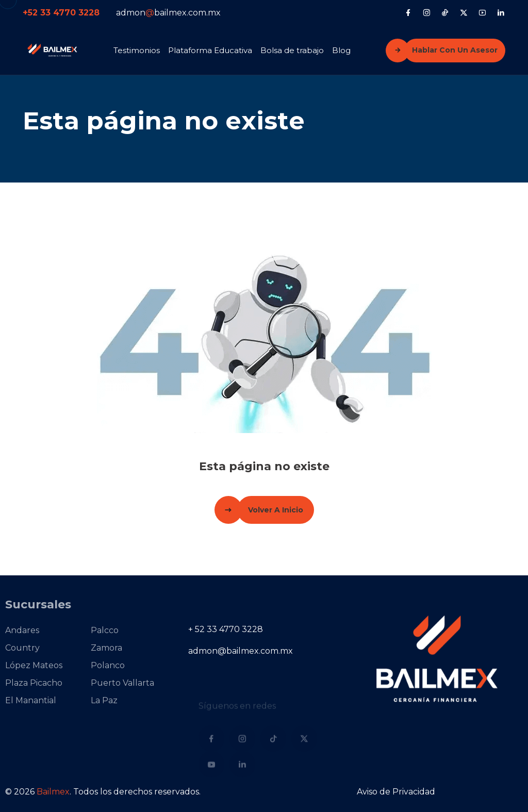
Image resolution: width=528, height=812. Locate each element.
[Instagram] (427, 12)
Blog (341, 50)
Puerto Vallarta (112, 683)
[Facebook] (408, 12)
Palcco (94, 630)
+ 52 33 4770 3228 (226, 629)
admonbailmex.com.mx (168, 13)
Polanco (97, 665)
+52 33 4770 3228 (61, 13)
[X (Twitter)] (464, 12)
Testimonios (137, 50)
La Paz (94, 700)
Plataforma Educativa (210, 50)
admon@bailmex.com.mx (241, 651)
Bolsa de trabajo (292, 50)
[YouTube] (482, 12)
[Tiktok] (445, 12)
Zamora (96, 648)
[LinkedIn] (501, 12)
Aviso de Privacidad (396, 792)
